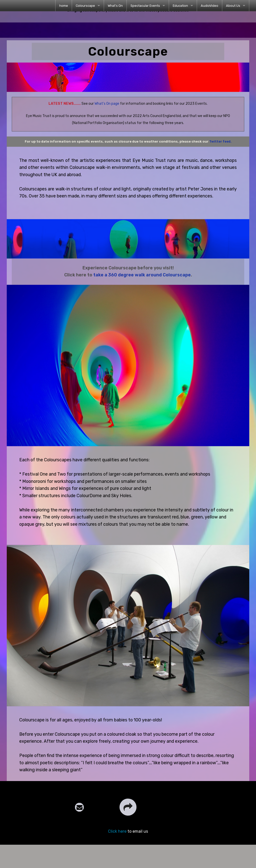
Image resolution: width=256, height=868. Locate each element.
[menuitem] (64, 6)
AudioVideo (209, 6)
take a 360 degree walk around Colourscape (142, 284)
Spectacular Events (145, 6)
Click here (117, 850)
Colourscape (85, 6)
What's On (115, 6)
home (64, 6)
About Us (233, 6)
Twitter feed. (220, 150)
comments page (54, 793)
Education (180, 6)
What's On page (107, 113)
